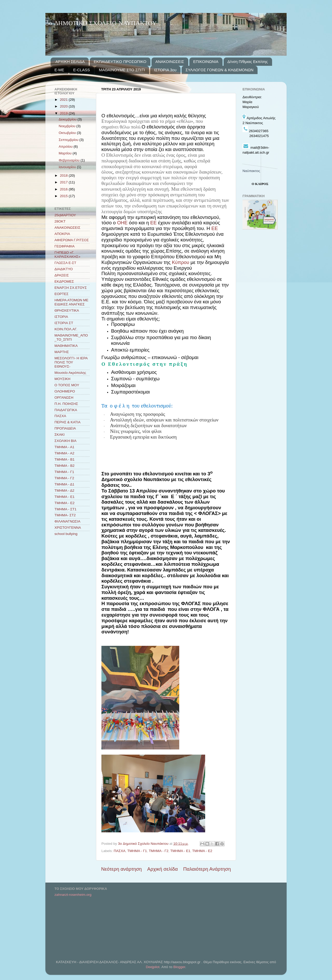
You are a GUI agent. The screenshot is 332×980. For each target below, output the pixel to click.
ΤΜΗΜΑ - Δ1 (64, 484)
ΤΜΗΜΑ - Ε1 (180, 851)
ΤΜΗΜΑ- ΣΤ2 (65, 515)
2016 (64, 189)
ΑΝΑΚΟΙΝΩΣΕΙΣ (170, 62)
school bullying (66, 534)
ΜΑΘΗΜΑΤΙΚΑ (66, 346)
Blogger (179, 967)
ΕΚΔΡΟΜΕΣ (64, 281)
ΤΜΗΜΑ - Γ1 (137, 851)
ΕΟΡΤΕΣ (61, 294)
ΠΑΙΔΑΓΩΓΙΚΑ (66, 410)
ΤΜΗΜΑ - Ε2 (202, 851)
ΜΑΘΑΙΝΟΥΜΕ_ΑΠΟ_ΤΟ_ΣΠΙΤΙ (71, 337)
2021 (64, 100)
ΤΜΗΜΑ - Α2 (64, 453)
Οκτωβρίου (68, 133)
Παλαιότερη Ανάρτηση (207, 869)
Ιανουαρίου (68, 167)
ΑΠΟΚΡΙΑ (62, 234)
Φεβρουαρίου (70, 160)
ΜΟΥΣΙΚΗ (62, 379)
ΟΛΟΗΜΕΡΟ (65, 391)
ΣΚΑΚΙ (60, 435)
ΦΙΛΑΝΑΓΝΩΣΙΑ (67, 521)
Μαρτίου (66, 153)
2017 (64, 182)
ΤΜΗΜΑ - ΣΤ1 (65, 509)
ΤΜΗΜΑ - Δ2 (64, 491)
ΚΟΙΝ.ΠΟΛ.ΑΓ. (66, 329)
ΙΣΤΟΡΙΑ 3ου (165, 70)
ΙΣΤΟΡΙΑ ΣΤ (64, 323)
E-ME (59, 70)
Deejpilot (153, 967)
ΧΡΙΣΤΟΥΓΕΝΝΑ (68, 528)
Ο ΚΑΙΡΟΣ (260, 184)
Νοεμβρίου (67, 126)
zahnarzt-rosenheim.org (73, 895)
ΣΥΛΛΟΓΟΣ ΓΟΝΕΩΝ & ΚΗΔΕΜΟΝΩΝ (219, 70)
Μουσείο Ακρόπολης (70, 373)
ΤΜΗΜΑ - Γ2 (159, 851)
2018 (64, 176)
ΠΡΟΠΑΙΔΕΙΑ (65, 428)
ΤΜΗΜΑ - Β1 (64, 459)
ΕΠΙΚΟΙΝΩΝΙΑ (206, 62)
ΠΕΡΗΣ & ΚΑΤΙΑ (67, 422)
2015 (64, 196)
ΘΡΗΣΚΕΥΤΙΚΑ (67, 310)
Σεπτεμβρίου (69, 140)
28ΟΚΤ (60, 221)
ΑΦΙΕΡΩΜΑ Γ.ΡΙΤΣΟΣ (72, 240)
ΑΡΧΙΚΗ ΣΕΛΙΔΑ (70, 62)
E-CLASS (81, 70)
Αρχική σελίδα (163, 869)
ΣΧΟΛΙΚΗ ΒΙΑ (65, 441)
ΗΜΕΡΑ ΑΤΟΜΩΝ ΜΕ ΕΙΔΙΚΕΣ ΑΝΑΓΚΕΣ (71, 302)
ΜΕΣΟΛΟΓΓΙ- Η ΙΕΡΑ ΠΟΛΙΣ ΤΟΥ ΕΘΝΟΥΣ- (71, 362)
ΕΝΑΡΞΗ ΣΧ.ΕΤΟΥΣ (71, 288)
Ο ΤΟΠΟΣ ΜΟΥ (67, 385)
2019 (64, 113)
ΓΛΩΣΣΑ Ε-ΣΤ (65, 263)
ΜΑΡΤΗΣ (62, 352)
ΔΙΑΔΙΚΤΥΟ (64, 269)
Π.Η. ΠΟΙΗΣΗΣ (66, 404)
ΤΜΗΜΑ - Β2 (64, 466)
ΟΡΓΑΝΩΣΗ (64, 398)
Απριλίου (66, 146)
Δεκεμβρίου (68, 119)
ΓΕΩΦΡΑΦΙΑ (64, 246)
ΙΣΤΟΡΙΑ (61, 317)
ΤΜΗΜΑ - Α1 (64, 447)
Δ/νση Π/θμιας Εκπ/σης (248, 62)
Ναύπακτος (251, 171)
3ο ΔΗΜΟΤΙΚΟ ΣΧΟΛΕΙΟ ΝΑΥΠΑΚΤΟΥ (101, 23)
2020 (64, 106)
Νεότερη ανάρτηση (122, 869)
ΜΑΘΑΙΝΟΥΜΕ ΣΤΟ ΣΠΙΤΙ (122, 70)
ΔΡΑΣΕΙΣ (62, 275)
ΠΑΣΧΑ (119, 851)
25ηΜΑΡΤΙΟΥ (65, 215)
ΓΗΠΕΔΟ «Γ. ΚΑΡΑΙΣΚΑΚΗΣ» (67, 255)
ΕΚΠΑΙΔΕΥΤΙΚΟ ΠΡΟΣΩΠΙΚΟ (120, 62)
